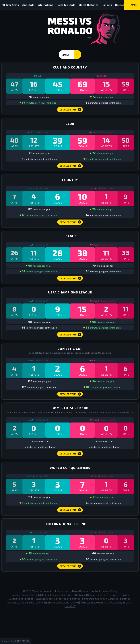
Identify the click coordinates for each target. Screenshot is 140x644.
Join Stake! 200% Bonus (94, 635)
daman (26, 627)
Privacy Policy (109, 623)
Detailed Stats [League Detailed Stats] (70, 292)
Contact (95, 623)
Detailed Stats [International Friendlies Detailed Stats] (70, 597)
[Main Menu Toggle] (132, 5)
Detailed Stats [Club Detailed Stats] (70, 172)
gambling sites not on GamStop (100, 631)
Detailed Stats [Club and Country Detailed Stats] (70, 112)
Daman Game (95, 627)
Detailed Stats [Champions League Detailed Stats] (70, 352)
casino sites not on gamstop (64, 631)
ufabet (29, 631)
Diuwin (75, 635)
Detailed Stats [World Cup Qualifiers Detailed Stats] (70, 538)
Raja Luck (40, 631)
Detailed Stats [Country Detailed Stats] (70, 232)
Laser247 (70, 638)
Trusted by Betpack (121, 635)
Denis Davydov (81, 623)
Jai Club (16, 627)
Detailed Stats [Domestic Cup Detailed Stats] (70, 415)
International (49, 5)
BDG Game (80, 627)
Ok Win (40, 635)
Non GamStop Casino (57, 635)
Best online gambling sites (57, 627)
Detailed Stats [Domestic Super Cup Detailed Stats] (70, 478)
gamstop (125, 631)
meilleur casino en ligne (21, 635)
